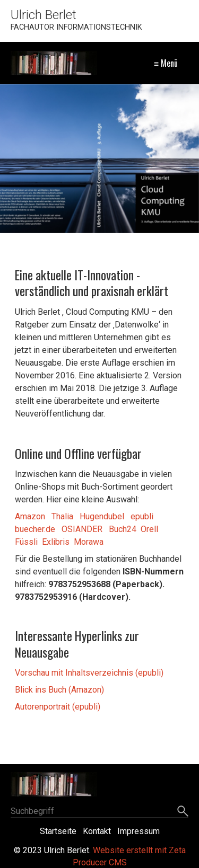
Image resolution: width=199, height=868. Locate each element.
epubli (142, 516)
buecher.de (35, 529)
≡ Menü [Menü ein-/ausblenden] (166, 63)
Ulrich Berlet (44, 15)
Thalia (62, 516)
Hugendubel (102, 516)
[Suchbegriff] (99, 812)
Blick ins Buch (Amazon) (59, 690)
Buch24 (123, 529)
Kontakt (97, 831)
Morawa (89, 542)
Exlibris (55, 542)
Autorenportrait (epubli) (58, 707)
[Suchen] (183, 812)
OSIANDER (82, 529)
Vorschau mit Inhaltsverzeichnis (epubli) (89, 673)
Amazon (30, 516)
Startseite (58, 831)
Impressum (139, 831)
